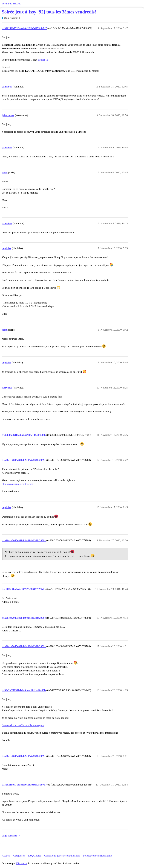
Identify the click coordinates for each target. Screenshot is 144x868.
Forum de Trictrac (11, 4)
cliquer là (43, 60)
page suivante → (11, 836)
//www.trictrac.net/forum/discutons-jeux (23, 725)
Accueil (6, 856)
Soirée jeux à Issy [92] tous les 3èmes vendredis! (49, 12)
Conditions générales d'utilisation (62, 856)
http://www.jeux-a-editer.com (17, 484)
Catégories (19, 856)
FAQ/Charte (34, 856)
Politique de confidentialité (97, 856)
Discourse (22, 863)
